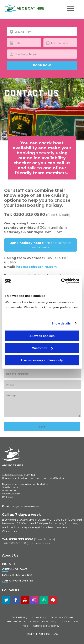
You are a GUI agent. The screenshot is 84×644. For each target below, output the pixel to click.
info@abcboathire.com (36, 267)
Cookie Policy (19, 617)
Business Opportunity (43, 621)
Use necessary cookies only (42, 360)
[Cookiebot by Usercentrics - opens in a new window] (61, 281)
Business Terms (16, 621)
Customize (42, 348)
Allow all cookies (42, 336)
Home (7, 82)
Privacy (65, 621)
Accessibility (39, 617)
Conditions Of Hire (62, 617)
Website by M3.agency (46, 626)
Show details (61, 323)
